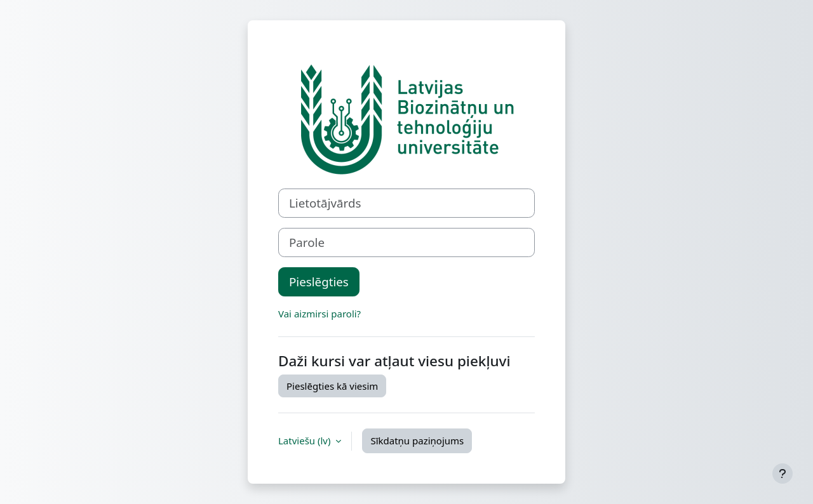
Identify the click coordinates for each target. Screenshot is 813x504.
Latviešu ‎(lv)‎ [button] (306, 441)
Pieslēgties (319, 282)
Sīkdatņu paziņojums (417, 441)
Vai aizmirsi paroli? (319, 314)
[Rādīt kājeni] (783, 474)
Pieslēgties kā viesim (332, 386)
